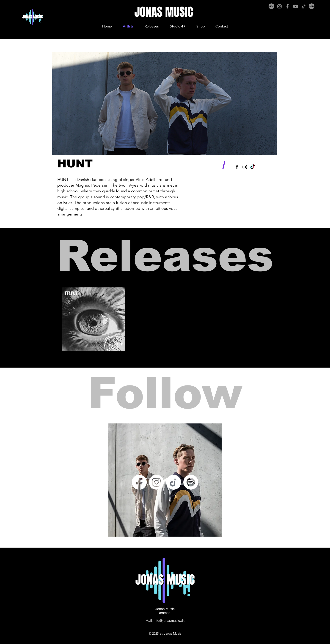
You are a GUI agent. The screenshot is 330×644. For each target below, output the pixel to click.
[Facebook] (287, 6)
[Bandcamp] (271, 6)
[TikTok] (304, 6)
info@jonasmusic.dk (169, 621)
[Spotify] (191, 482)
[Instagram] (279, 6)
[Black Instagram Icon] (245, 167)
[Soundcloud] (312, 6)
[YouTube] (296, 6)
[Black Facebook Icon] (237, 167)
